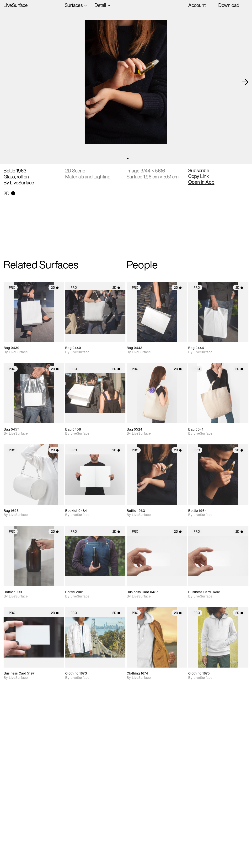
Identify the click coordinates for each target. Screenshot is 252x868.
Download (229, 5)
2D (55, 288)
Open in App (201, 182)
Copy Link (198, 176)
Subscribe (199, 171)
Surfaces (74, 5)
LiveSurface (16, 5)
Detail (100, 5)
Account (197, 5)
